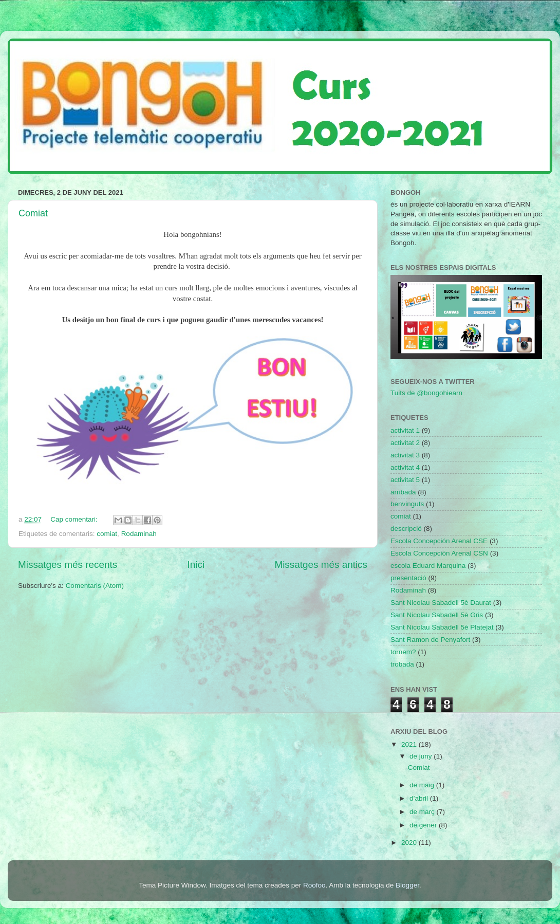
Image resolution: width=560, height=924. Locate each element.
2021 (410, 744)
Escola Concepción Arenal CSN (439, 553)
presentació (408, 578)
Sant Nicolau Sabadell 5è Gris (437, 615)
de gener (424, 825)
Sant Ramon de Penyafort (430, 640)
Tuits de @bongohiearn (426, 393)
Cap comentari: (75, 519)
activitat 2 (405, 443)
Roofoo (314, 885)
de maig (423, 785)
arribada (403, 492)
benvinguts (407, 504)
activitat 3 (405, 455)
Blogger (407, 885)
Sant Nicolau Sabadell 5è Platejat (442, 627)
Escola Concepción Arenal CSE (439, 541)
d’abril (420, 798)
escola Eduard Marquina (428, 566)
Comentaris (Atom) (95, 586)
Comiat (33, 213)
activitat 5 (405, 480)
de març (423, 812)
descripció (406, 529)
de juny (422, 756)
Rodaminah (139, 534)
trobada (402, 664)
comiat (107, 534)
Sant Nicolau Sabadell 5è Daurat (441, 603)
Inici (196, 565)
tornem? (403, 652)
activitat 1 (405, 430)
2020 (410, 843)
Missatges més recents (68, 565)
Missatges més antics (321, 565)
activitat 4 (405, 467)
